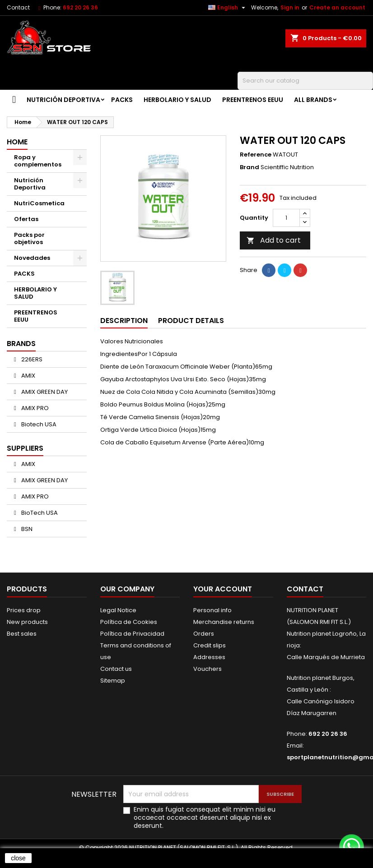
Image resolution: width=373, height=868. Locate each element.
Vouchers (207, 669)
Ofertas (26, 219)
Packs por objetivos (29, 238)
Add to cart (274, 240)
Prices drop (24, 610)
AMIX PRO (34, 408)
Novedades (32, 258)
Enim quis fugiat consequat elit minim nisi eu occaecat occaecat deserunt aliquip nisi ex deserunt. (205, 817)
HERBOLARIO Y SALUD (177, 100)
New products (27, 622)
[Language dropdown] (228, 8)
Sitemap (113, 681)
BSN (26, 529)
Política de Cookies (129, 622)
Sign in (290, 7)
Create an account (337, 7)
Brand (249, 167)
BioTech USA (39, 513)
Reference (256, 155)
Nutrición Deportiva (63, 100)
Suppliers (25, 448)
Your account (223, 589)
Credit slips (210, 645)
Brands (21, 344)
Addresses (209, 657)
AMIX (28, 376)
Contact (18, 7)
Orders (204, 634)
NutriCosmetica (39, 203)
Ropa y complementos (38, 161)
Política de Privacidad (132, 634)
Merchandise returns (224, 622)
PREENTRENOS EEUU (253, 100)
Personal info (212, 610)
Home (17, 142)
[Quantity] (286, 218)
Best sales (22, 634)
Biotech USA (38, 424)
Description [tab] (124, 321)
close (18, 858)
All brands (313, 100)
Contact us (116, 669)
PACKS (122, 100)
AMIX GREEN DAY (44, 392)
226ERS (31, 359)
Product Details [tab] (191, 321)
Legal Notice (118, 610)
